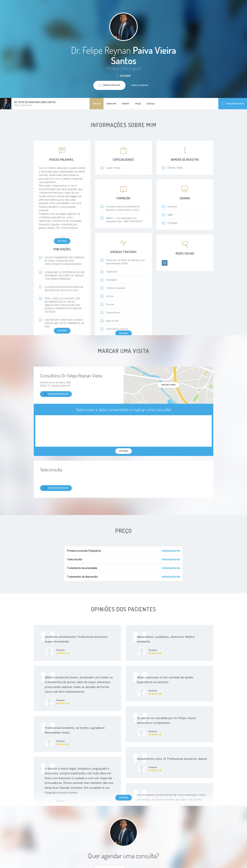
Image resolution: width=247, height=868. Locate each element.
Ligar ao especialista (56, 394)
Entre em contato (140, 85)
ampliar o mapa (168, 385)
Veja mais (62, 241)
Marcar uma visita (233, 104)
